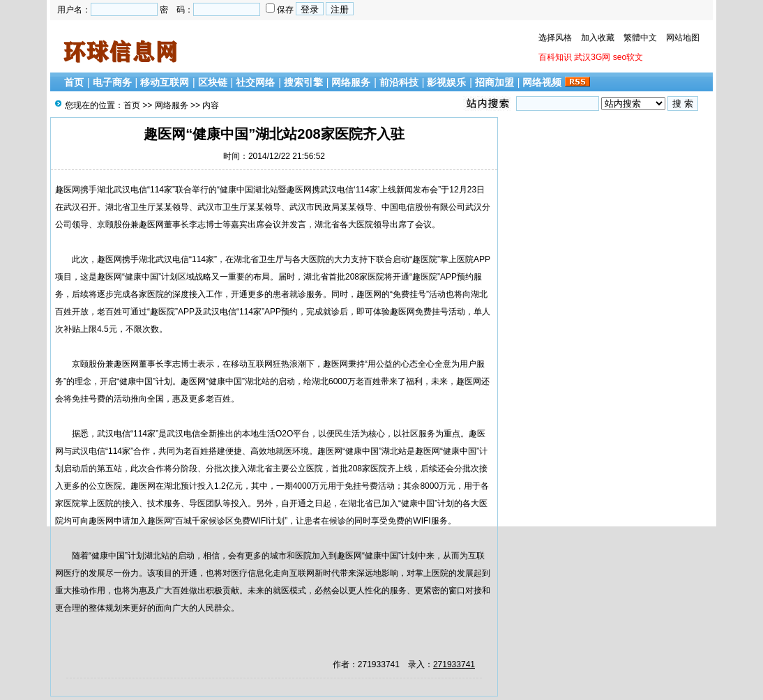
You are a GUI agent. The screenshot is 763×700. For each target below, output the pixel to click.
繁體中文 (640, 38)
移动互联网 (165, 82)
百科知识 (555, 57)
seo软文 (628, 57)
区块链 (213, 82)
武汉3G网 (592, 57)
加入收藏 (598, 38)
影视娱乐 (446, 82)
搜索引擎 (303, 82)
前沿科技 (399, 82)
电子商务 (112, 82)
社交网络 (255, 82)
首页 (74, 82)
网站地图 (683, 38)
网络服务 (351, 82)
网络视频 (542, 82)
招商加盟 (494, 82)
